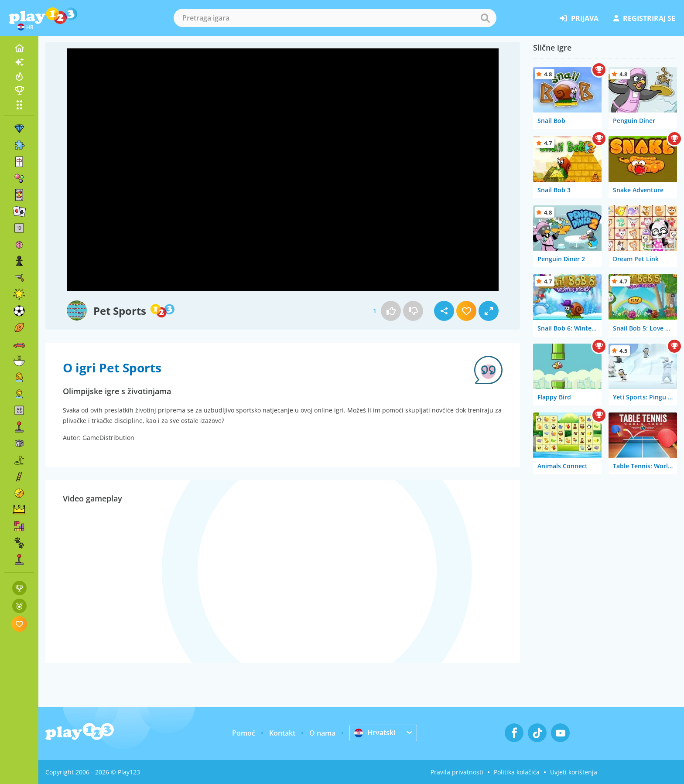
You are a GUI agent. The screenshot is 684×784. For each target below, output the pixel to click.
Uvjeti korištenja (574, 772)
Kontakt (282, 733)
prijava (579, 18)
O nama (322, 733)
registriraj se (644, 18)
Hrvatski (375, 733)
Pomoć (244, 733)
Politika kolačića (517, 772)
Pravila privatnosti (457, 772)
